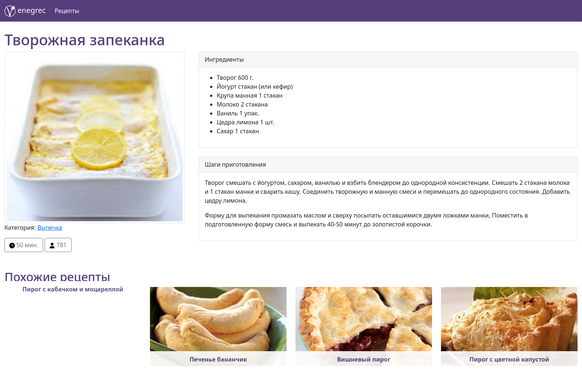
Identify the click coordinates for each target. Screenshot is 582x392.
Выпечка (50, 228)
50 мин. (24, 245)
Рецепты (67, 11)
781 (58, 245)
